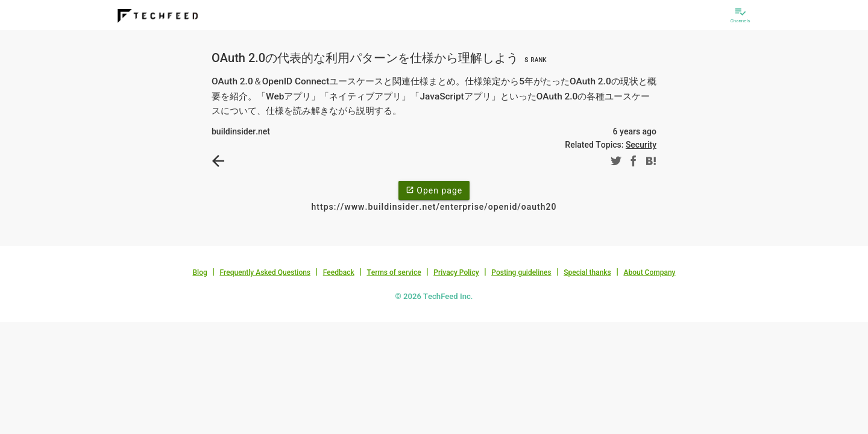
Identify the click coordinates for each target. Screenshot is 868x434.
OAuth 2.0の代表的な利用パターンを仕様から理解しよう (381, 58)
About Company (649, 272)
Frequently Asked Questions (265, 272)
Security (641, 145)
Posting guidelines (521, 272)
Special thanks (587, 272)
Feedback (339, 272)
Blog (200, 272)
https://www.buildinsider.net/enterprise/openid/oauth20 (434, 207)
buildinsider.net (241, 131)
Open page (434, 190)
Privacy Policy (456, 272)
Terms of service (394, 272)
